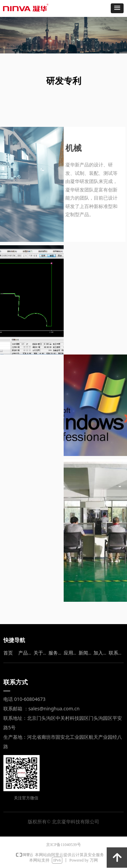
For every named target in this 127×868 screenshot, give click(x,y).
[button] (117, 8)
